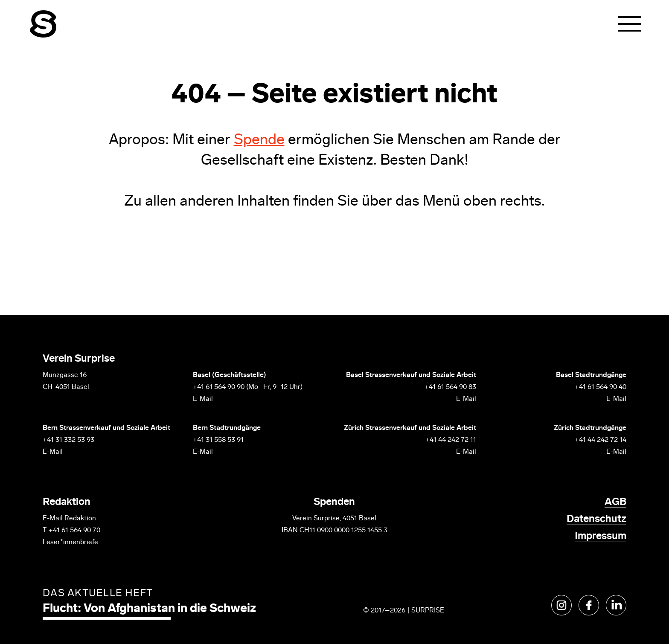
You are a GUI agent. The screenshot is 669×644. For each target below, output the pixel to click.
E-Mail (203, 399)
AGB (615, 502)
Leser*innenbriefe (70, 542)
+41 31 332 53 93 (69, 440)
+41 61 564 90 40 (601, 387)
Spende (259, 141)
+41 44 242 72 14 (601, 440)
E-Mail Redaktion (69, 519)
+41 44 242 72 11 (451, 440)
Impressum (601, 537)
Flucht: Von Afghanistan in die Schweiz (149, 609)
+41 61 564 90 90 (219, 387)
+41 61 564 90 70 (74, 531)
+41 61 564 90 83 (450, 387)
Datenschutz (596, 519)
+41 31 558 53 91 (218, 440)
